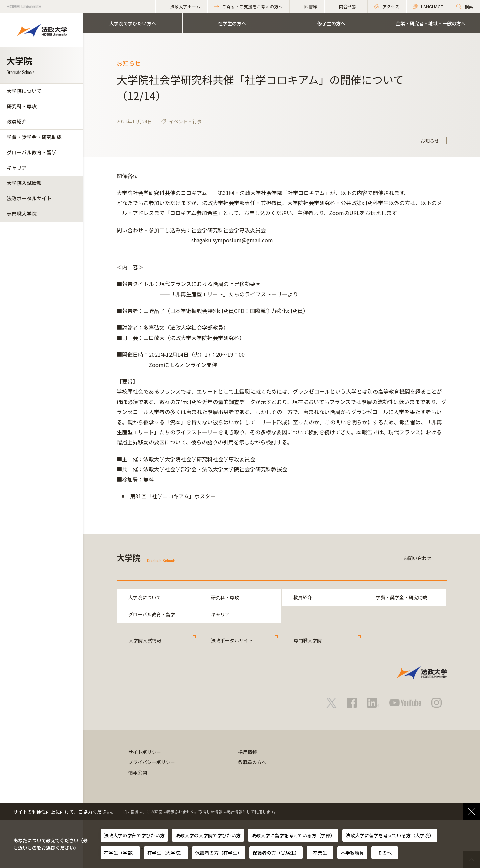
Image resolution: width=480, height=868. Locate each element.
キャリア (17, 168)
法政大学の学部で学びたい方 (134, 835)
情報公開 (138, 772)
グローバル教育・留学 (32, 152)
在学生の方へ (232, 23)
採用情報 (248, 752)
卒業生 (320, 853)
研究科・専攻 (22, 106)
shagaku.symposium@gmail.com (232, 240)
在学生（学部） (120, 853)
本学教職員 (352, 853)
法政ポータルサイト (29, 198)
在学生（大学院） (166, 853)
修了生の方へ (331, 23)
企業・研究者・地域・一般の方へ (431, 23)
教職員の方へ (252, 762)
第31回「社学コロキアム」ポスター (173, 496)
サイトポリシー (145, 752)
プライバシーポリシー (152, 762)
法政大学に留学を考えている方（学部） (293, 835)
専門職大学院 (22, 214)
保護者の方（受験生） (276, 853)
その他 (385, 853)
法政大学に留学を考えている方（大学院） (390, 835)
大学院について (24, 91)
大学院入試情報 (24, 183)
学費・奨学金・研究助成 (34, 137)
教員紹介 (17, 122)
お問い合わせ (417, 558)
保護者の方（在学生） (219, 853)
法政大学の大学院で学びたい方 (208, 835)
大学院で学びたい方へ (133, 23)
